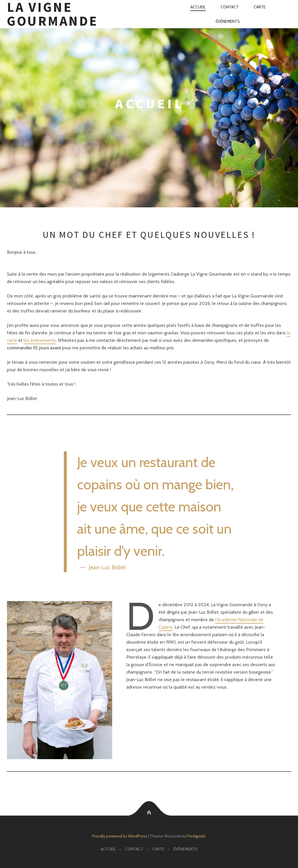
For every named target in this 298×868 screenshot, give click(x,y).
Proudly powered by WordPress (120, 836)
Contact (230, 7)
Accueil (198, 7)
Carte (260, 7)
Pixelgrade (196, 836)
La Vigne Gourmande (52, 14)
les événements (40, 340)
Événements (228, 21)
